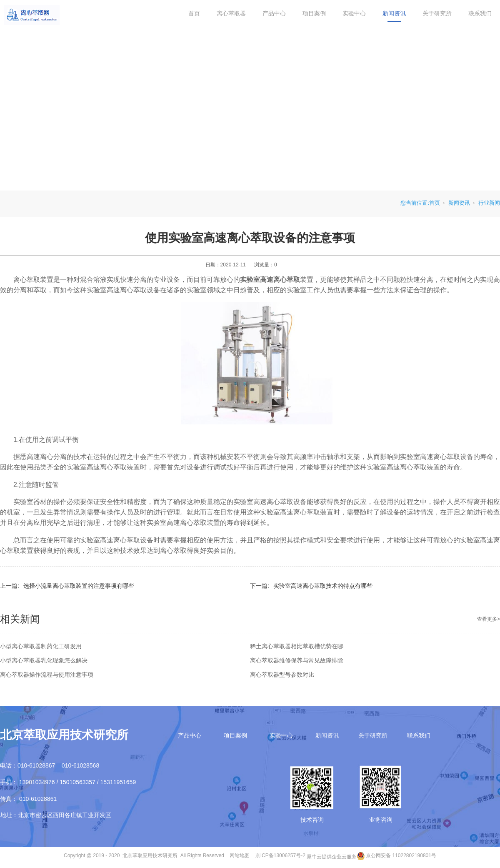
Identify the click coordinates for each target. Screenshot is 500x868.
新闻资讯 (394, 13)
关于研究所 (437, 13)
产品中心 (274, 13)
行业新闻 (489, 203)
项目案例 (314, 13)
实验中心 (354, 13)
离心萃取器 (231, 13)
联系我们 (480, 13)
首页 (194, 13)
